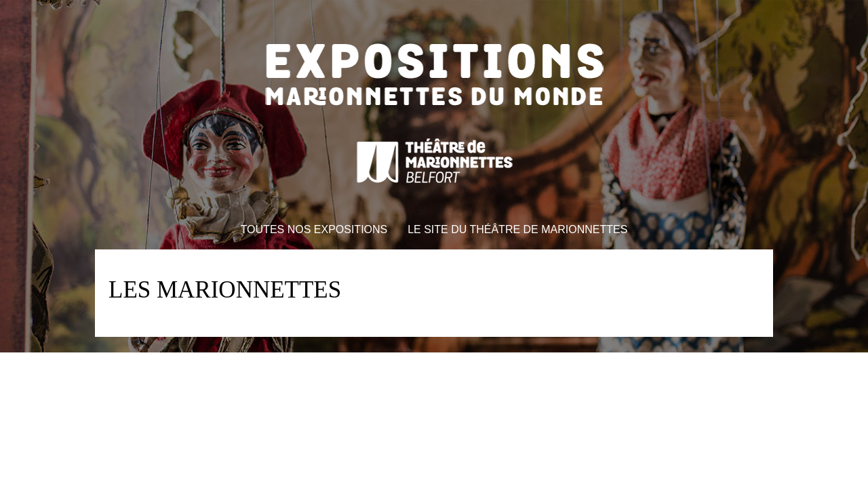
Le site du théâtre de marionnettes (517, 229)
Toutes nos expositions (314, 229)
